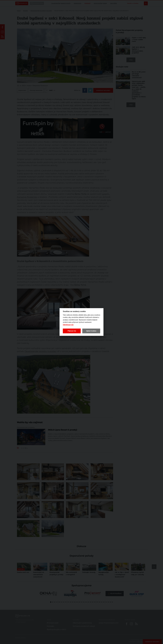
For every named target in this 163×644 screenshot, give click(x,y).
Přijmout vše (72, 331)
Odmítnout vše (68, 325)
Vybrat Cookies (91, 331)
